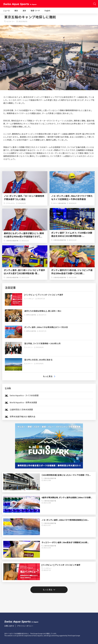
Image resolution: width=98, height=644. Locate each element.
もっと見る (48, 590)
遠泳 (24, 10)
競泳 (16, 10)
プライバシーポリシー (25, 626)
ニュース (6, 10)
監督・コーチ (35, 10)
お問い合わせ (9, 626)
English (47, 10)
